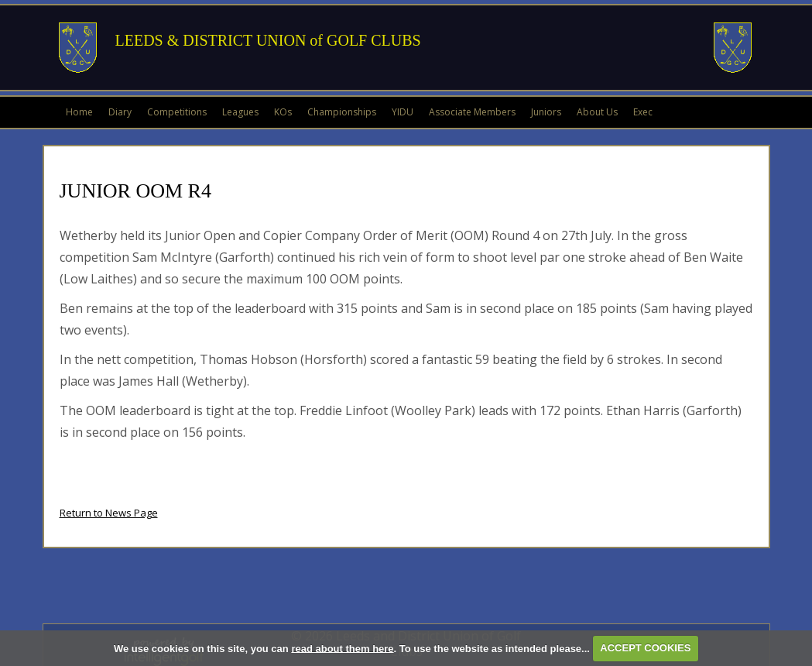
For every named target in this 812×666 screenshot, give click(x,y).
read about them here (342, 648)
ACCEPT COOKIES (645, 648)
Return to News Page (109, 513)
